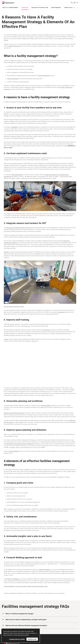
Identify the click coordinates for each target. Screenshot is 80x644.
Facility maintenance (13, 79)
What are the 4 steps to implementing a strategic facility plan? (24, 619)
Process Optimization (40, 8)
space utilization (14, 451)
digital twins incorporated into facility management (20, 444)
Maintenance (56, 8)
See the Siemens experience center (14, 307)
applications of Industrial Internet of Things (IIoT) (20, 228)
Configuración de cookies (17, 639)
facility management (44, 76)
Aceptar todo (32, 639)
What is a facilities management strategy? (18, 614)
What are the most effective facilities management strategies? (24, 625)
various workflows (46, 405)
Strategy (25, 8)
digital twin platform (45, 570)
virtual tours (61, 312)
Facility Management (10, 8)
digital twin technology (15, 46)
